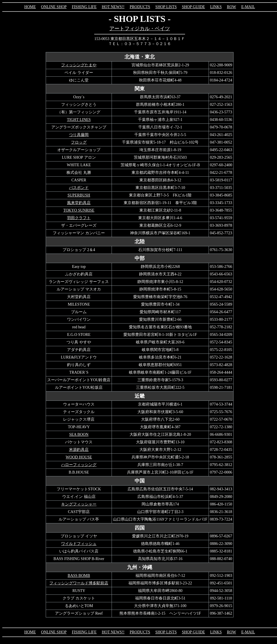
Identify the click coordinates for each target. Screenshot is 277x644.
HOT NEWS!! (113, 7)
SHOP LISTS (166, 7)
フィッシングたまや (79, 65)
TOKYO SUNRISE (79, 210)
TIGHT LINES (79, 120)
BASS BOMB (79, 576)
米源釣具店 (79, 450)
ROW (231, 7)
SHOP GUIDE (193, 7)
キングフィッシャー (79, 504)
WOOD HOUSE (79, 457)
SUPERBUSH (79, 195)
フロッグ (79, 142)
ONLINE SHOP (54, 7)
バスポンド (79, 188)
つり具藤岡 (79, 135)
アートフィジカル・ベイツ (140, 29)
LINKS (216, 7)
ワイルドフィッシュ (79, 544)
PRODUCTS (140, 7)
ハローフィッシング (79, 465)
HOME (30, 7)
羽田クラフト (79, 218)
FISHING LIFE (84, 7)
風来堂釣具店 (79, 203)
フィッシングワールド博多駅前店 (79, 583)
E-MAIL (248, 7)
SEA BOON (79, 435)
